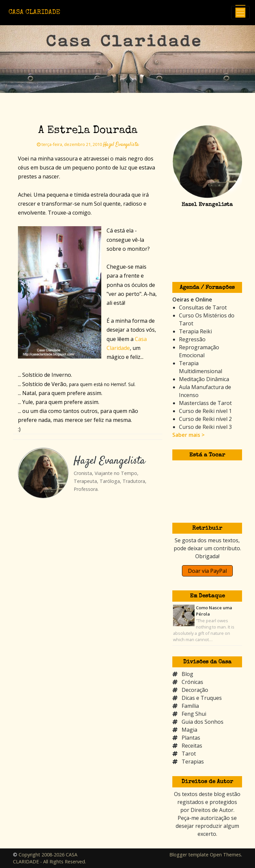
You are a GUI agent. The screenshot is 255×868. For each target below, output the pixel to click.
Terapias (193, 762)
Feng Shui (194, 714)
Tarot (189, 754)
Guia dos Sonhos (203, 722)
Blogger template (189, 855)
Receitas (192, 746)
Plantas (191, 738)
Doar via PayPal (207, 571)
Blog (187, 674)
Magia (189, 730)
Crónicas (192, 682)
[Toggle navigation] (240, 13)
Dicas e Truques (202, 698)
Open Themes (225, 855)
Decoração (195, 690)
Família (190, 706)
